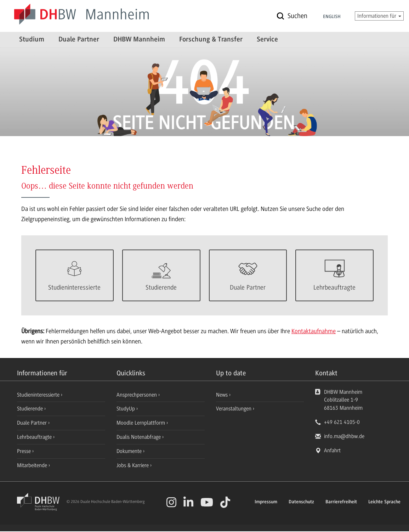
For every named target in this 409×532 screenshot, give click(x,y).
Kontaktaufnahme (314, 332)
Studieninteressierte (39, 396)
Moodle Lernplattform (141, 424)
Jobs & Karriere (133, 466)
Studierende (31, 409)
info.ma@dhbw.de (344, 437)
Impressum (266, 503)
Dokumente (130, 452)
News (222, 396)
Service (267, 40)
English (332, 17)
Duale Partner (79, 40)
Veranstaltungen (234, 409)
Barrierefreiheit (341, 503)
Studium (32, 40)
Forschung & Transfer (211, 40)
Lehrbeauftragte (35, 438)
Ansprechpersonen (137, 396)
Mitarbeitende (33, 466)
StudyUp (126, 409)
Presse (25, 452)
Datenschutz (301, 503)
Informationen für (379, 16)
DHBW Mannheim (139, 40)
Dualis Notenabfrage (139, 438)
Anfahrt (332, 451)
